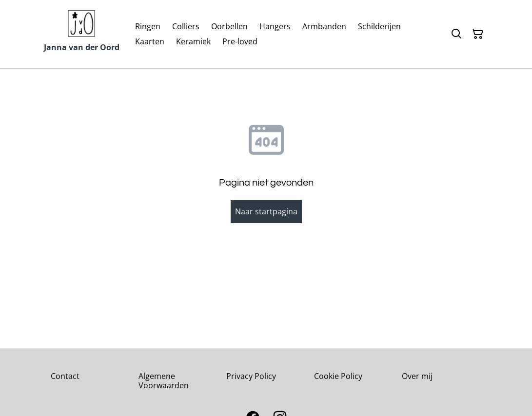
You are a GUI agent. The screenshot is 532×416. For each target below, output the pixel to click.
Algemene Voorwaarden (164, 381)
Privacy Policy (251, 376)
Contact (65, 376)
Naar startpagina (266, 211)
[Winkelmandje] (478, 34)
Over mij (417, 376)
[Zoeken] (456, 34)
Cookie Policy (338, 376)
